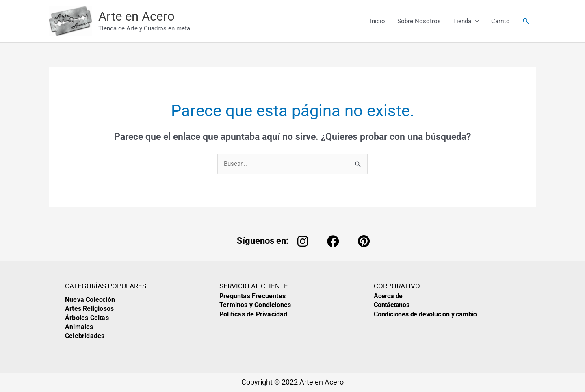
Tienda (462, 21)
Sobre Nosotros (419, 21)
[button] (526, 21)
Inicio (378, 21)
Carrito (500, 21)
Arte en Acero (136, 16)
